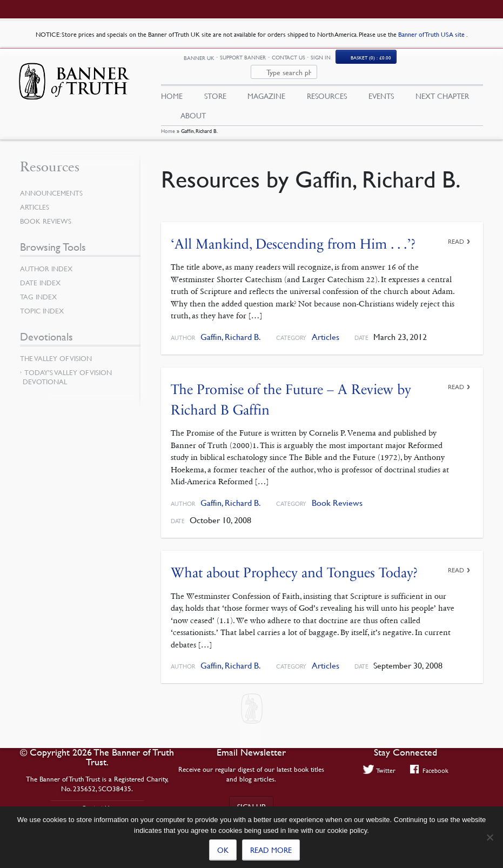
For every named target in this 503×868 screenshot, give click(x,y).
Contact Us (334, 61)
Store (215, 85)
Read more (271, 850)
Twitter (379, 770)
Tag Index (38, 289)
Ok (223, 850)
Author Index (46, 261)
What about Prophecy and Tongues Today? (294, 565)
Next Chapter (442, 85)
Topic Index (42, 303)
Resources (327, 85)
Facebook (429, 770)
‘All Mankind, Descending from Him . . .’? (293, 236)
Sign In (367, 61)
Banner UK (244, 61)
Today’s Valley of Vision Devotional (67, 369)
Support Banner (289, 61)
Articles (326, 329)
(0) (416, 61)
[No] (489, 837)
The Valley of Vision (56, 351)
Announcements (51, 185)
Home (168, 123)
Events (381, 85)
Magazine (266, 85)
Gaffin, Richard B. (231, 329)
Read (456, 233)
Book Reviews (337, 495)
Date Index (40, 275)
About (193, 104)
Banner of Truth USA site (432, 34)
